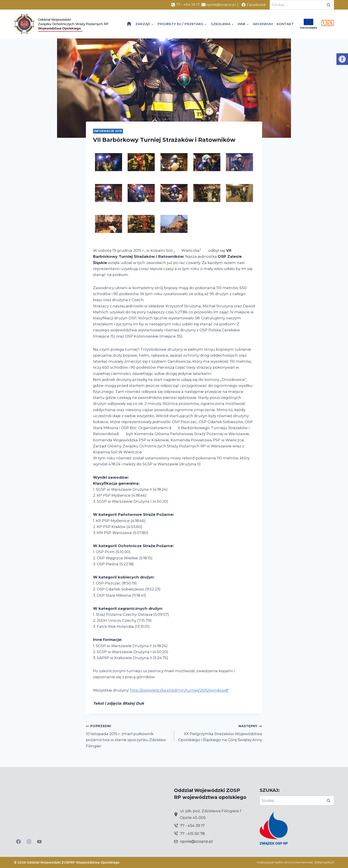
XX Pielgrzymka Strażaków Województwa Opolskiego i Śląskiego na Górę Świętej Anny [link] (220, 732)
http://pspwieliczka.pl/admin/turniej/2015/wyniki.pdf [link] (179, 690)
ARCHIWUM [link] (263, 24)
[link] (342, 59)
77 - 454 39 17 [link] (192, 826)
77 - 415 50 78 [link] (192, 834)
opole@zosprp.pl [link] (196, 841)
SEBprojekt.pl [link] (324, 862)
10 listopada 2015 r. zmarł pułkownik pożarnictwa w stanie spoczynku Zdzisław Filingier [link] (128, 735)
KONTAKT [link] (285, 24)
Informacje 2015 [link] (108, 131)
